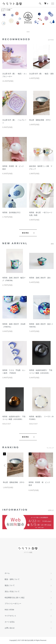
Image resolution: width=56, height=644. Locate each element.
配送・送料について (12, 579)
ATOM (12, 610)
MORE (26, 233)
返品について (10, 585)
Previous (5, 465)
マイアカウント (10, 616)
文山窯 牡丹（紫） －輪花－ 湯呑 (41, 74)
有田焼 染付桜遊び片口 (11, 212)
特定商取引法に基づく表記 (15, 598)
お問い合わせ (10, 628)
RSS (6, 610)
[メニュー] (52, 4)
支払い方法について (12, 591)
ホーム (7, 573)
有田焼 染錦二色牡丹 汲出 (40, 278)
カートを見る (10, 622)
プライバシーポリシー (13, 604)
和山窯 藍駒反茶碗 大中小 (40, 120)
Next (51, 465)
